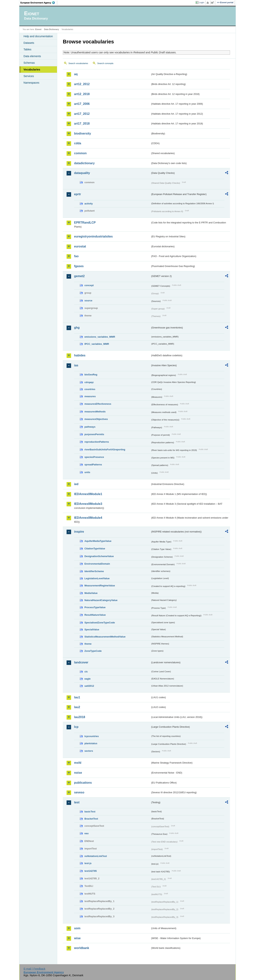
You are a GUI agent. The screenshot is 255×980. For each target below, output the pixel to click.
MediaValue (91, 593)
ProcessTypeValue (95, 607)
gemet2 (79, 276)
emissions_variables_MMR (100, 337)
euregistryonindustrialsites (93, 236)
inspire (79, 532)
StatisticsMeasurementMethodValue (105, 637)
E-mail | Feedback (34, 969)
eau (87, 833)
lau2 (77, 707)
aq (76, 74)
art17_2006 (82, 104)
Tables (27, 49)
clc (86, 672)
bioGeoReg (91, 375)
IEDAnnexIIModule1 (88, 494)
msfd (78, 763)
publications (83, 783)
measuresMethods (95, 412)
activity (89, 204)
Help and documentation (38, 36)
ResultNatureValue (95, 615)
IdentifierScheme (94, 571)
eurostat (80, 246)
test (77, 802)
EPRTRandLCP (85, 223)
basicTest (90, 812)
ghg (77, 328)
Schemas (29, 63)
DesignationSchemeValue (99, 556)
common (80, 153)
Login (202, 2)
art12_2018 (82, 94)
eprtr (77, 194)
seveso (79, 792)
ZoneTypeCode (93, 651)
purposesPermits (94, 434)
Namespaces (31, 83)
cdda (78, 143)
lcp (76, 727)
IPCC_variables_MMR (97, 344)
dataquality (82, 173)
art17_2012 (82, 114)
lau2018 (80, 717)
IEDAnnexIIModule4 (88, 518)
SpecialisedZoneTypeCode (100, 623)
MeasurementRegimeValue (100, 586)
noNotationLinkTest (96, 856)
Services (29, 76)
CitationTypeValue (95, 549)
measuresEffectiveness (98, 404)
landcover (81, 662)
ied (76, 484)
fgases (79, 266)
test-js (88, 863)
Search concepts (105, 63)
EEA (39, 3)
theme (88, 644)
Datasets (29, 43)
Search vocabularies (78, 63)
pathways (90, 427)
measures (90, 396)
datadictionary (84, 163)
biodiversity (83, 133)
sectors (89, 751)
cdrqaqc (89, 382)
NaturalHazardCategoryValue (101, 600)
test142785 (91, 871)
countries (90, 389)
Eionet (38, 29)
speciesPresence (94, 457)
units (87, 472)
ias (76, 365)
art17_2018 (82, 124)
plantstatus (91, 743)
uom (77, 928)
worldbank (82, 948)
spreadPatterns (93, 465)
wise (77, 938)
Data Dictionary (51, 29)
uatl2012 (89, 686)
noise (78, 773)
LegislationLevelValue (97, 578)
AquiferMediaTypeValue (98, 541)
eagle (88, 679)
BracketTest (91, 819)
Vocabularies (32, 70)
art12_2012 (82, 84)
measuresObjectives (96, 419)
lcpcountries (92, 736)
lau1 (77, 697)
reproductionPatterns (97, 442)
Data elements (32, 56)
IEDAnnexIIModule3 (88, 504)
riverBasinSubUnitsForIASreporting (105, 450)
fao (76, 256)
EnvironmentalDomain (97, 564)
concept (89, 285)
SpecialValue (92, 630)
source (88, 301)
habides (80, 355)
